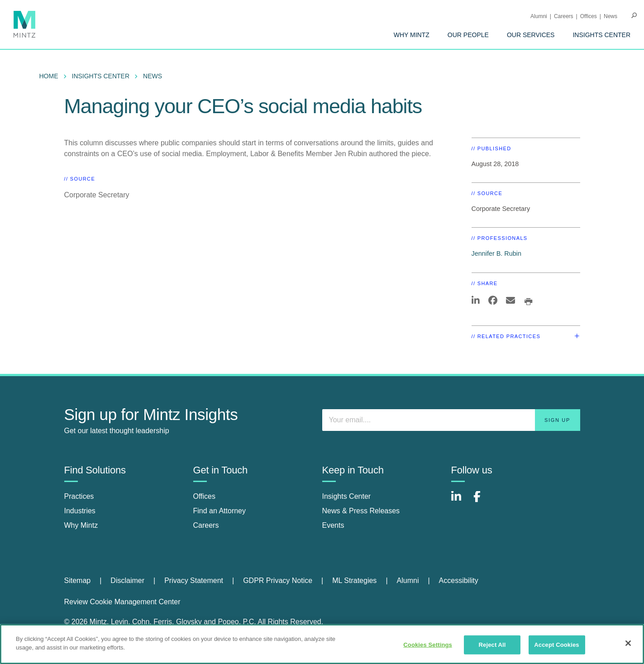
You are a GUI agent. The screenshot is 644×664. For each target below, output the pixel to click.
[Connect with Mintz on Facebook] (482, 501)
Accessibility (459, 580)
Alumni (539, 16)
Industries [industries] (80, 511)
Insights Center (601, 35)
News (611, 16)
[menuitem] (412, 35)
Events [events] (333, 525)
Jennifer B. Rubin (496, 253)
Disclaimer (127, 580)
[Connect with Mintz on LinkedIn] (460, 501)
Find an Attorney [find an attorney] (220, 511)
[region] (322, 644)
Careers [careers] (206, 525)
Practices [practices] (79, 496)
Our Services (531, 35)
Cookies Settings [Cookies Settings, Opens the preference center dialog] (428, 645)
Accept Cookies (556, 645)
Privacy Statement (194, 580)
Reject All (492, 645)
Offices (589, 16)
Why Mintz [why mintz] (81, 525)
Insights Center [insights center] (347, 496)
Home (49, 76)
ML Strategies (354, 580)
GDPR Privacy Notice (278, 580)
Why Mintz (412, 35)
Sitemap (78, 580)
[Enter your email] (451, 420)
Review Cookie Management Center (122, 602)
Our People (468, 35)
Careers (564, 16)
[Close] (628, 643)
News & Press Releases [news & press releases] (361, 511)
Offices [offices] (205, 496)
